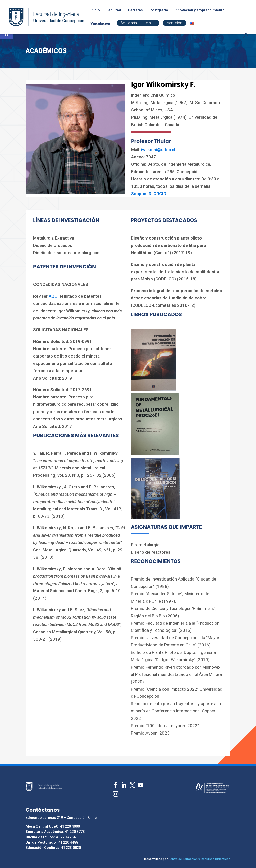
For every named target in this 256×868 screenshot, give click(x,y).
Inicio (95, 10)
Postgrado (159, 10)
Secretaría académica (138, 23)
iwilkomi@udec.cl (158, 150)
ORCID (160, 194)
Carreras (135, 10)
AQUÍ (54, 296)
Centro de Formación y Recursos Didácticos (199, 859)
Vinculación (100, 23)
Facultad (114, 10)
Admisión (175, 23)
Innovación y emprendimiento (200, 10)
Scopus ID (141, 194)
